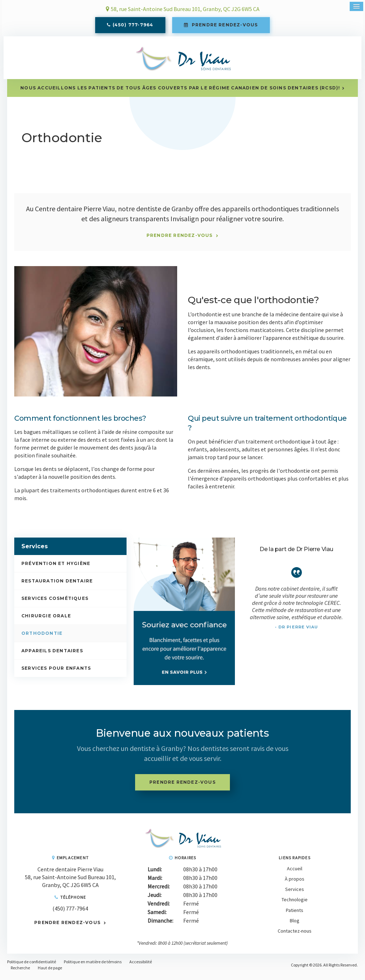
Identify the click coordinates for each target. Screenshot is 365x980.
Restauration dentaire (57, 584)
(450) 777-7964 (133, 26)
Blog (295, 924)
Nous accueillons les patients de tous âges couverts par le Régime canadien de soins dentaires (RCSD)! (180, 91)
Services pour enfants (56, 672)
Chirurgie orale (46, 619)
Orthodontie (42, 637)
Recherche (20, 971)
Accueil (295, 872)
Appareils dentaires (52, 654)
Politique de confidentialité (32, 965)
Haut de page (50, 971)
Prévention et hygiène (56, 567)
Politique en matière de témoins (93, 965)
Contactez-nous (295, 934)
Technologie (295, 903)
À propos (295, 882)
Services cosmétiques (55, 602)
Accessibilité (141, 965)
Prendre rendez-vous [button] (224, 26)
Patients (295, 914)
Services (295, 893)
